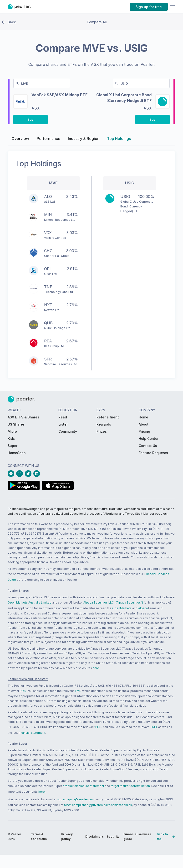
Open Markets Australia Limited (30, 602)
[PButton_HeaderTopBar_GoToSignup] (149, 7)
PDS (23, 691)
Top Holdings (119, 140)
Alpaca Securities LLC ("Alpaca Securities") (113, 602)
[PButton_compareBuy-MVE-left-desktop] (30, 121)
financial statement (32, 733)
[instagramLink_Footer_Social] (20, 474)
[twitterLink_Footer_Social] (29, 474)
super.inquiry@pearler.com (76, 799)
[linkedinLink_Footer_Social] (38, 474)
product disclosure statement (83, 786)
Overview (20, 140)
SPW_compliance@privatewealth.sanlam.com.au (98, 805)
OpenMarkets (122, 608)
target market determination (130, 786)
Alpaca (143, 608)
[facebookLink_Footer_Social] (12, 474)
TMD (78, 691)
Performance (48, 140)
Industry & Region (84, 140)
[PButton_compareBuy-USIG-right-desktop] (152, 121)
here (96, 668)
